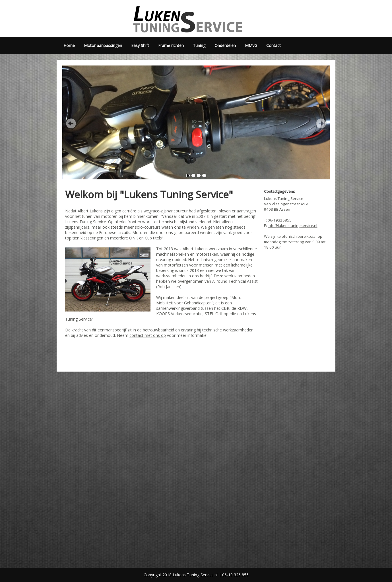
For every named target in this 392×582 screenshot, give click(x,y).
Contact (274, 45)
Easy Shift (140, 45)
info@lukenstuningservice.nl (292, 226)
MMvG (251, 45)
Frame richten (171, 45)
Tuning (199, 45)
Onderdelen (225, 45)
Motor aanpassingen (103, 45)
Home (69, 45)
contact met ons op (148, 335)
